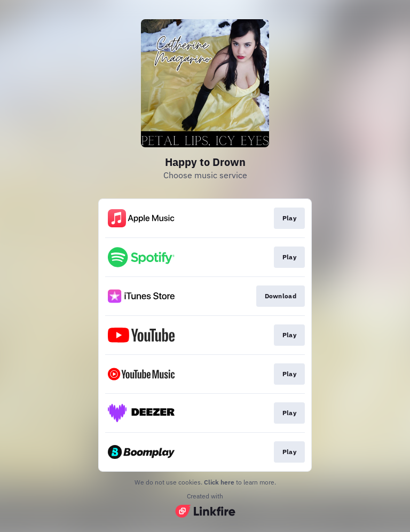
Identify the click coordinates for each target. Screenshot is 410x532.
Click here (219, 482)
